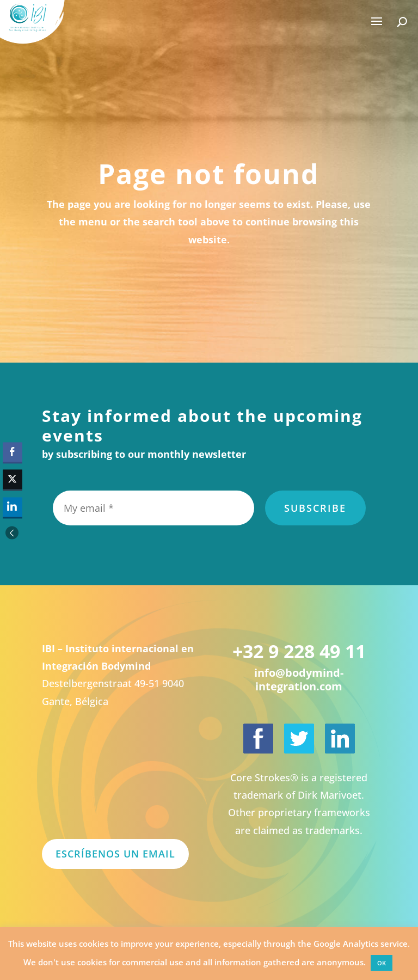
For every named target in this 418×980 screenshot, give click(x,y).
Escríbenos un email (115, 854)
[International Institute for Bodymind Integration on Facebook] (258, 739)
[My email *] (153, 508)
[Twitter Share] (13, 480)
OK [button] (382, 963)
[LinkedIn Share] (13, 507)
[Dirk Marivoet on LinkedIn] (340, 739)
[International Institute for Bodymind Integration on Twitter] (299, 739)
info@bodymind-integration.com (299, 679)
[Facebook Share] (13, 452)
